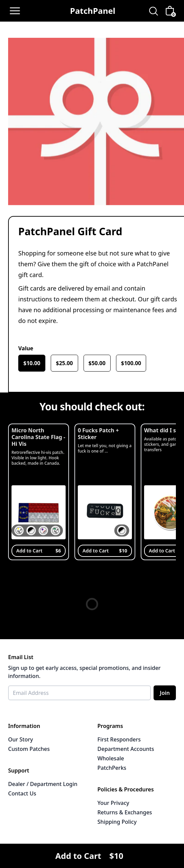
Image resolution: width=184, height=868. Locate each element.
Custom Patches (29, 749)
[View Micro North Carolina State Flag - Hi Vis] (39, 492)
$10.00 (32, 363)
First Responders (119, 739)
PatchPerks (112, 768)
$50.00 (97, 363)
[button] (19, 531)
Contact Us (22, 793)
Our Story (20, 739)
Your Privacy (113, 803)
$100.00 (131, 363)
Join (165, 693)
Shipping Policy (117, 822)
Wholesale (111, 758)
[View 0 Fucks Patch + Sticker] (105, 492)
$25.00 (64, 363)
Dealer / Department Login (43, 784)
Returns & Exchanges (125, 812)
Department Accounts (126, 749)
